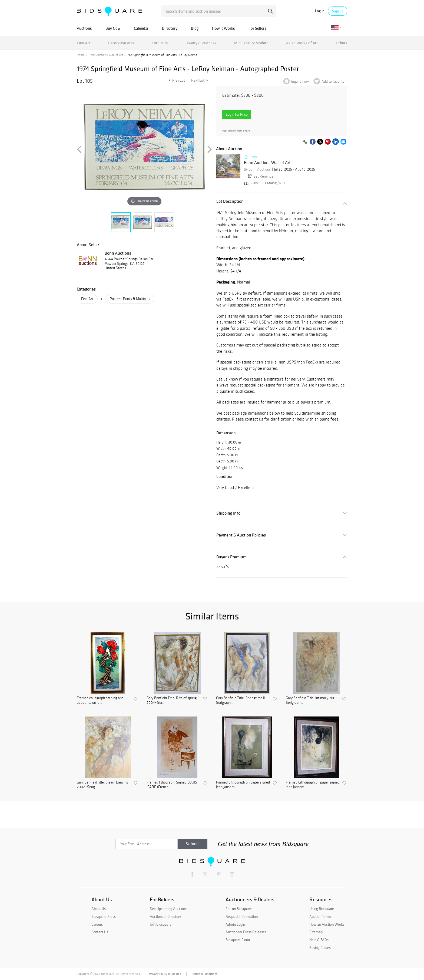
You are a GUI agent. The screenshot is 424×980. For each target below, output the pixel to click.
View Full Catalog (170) (264, 183)
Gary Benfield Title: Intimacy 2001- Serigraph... (312, 700)
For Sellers (257, 28)
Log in (320, 11)
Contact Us (100, 932)
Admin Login (235, 924)
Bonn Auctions (118, 253)
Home (81, 55)
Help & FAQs (319, 940)
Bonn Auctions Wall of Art (106, 55)
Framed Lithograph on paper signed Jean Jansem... (243, 785)
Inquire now (300, 81)
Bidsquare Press (104, 916)
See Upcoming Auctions (168, 909)
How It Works (223, 28)
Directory (170, 28)
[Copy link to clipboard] (305, 142)
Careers (97, 924)
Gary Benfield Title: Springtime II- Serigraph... (241, 700)
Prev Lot (176, 80)
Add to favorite (333, 81)
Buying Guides (320, 948)
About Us (99, 909)
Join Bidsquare (161, 924)
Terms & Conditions (205, 974)
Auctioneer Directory (165, 916)
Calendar (141, 28)
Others (342, 43)
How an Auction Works (327, 924)
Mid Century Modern (251, 43)
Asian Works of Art (302, 43)
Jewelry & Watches (201, 43)
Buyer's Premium (231, 557)
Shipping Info (228, 513)
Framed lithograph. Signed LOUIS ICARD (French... (172, 785)
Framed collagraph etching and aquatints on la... (100, 700)
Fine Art (84, 43)
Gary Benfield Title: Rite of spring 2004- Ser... (172, 700)
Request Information (242, 916)
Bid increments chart (236, 131)
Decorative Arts (121, 43)
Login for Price (237, 114)
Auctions (84, 28)
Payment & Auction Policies (241, 535)
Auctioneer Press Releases (246, 932)
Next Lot (200, 80)
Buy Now (113, 28)
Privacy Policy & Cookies (165, 974)
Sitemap (316, 932)
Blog (195, 28)
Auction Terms (320, 916)
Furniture (160, 43)
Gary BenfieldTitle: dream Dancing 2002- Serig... (102, 785)
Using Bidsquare (322, 909)
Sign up (338, 11)
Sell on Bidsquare (239, 909)
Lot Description (230, 201)
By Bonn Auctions (257, 169)
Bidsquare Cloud (238, 940)
